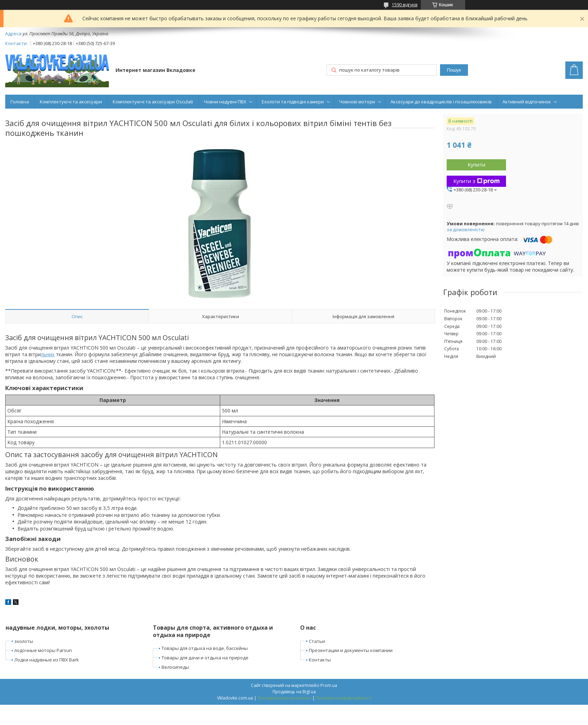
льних (48, 354)
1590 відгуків (405, 5)
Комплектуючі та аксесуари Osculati (153, 102)
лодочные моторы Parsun (43, 650)
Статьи (317, 641)
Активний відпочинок (527, 102)
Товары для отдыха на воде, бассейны (205, 648)
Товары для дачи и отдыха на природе (205, 658)
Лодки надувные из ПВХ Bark (47, 660)
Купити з (477, 181)
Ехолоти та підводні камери (293, 102)
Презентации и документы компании (351, 650)
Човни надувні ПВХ (225, 102)
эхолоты (24, 641)
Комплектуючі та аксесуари (71, 102)
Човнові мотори (357, 102)
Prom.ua (329, 685)
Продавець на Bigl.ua (294, 692)
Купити (477, 164)
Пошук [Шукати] (454, 70)
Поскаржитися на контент (284, 698)
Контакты (320, 660)
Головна (20, 102)
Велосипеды (175, 667)
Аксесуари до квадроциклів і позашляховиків (441, 102)
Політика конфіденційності (344, 698)
